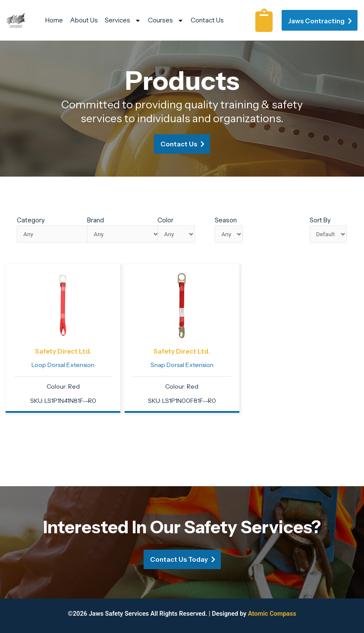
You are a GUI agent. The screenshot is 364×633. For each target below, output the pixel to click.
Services (123, 20)
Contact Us (207, 20)
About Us (84, 20)
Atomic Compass (272, 614)
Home (54, 20)
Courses (166, 20)
